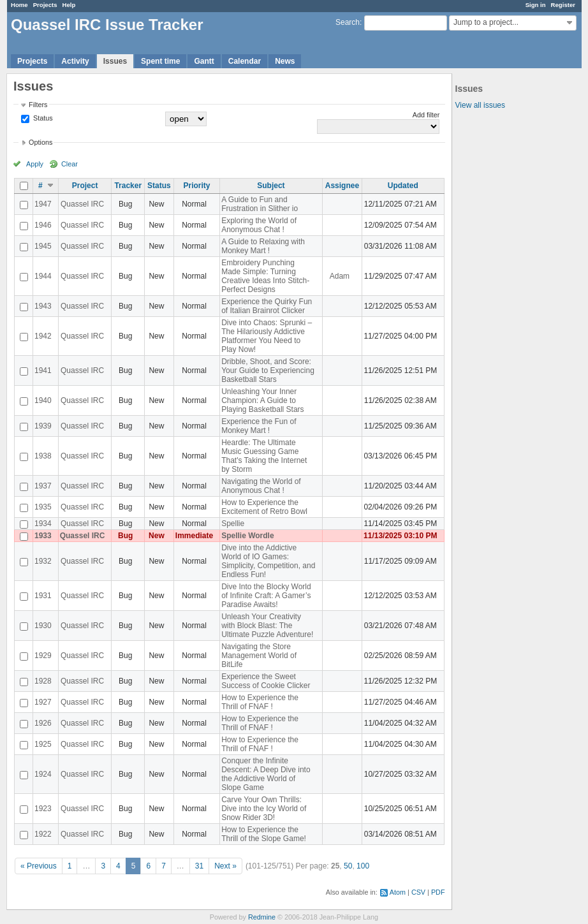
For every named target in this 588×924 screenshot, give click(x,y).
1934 (43, 524)
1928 (43, 681)
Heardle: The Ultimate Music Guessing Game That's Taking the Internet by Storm (264, 456)
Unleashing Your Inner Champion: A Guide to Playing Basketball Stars (262, 400)
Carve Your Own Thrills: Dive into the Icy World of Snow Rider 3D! (264, 809)
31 (199, 866)
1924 (43, 774)
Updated (403, 186)
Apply (35, 164)
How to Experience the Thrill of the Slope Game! (264, 834)
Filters (38, 105)
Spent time (160, 61)
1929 (43, 656)
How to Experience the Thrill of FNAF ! (260, 702)
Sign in (536, 5)
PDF (438, 892)
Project (85, 186)
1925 (43, 744)
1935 (43, 507)
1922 (43, 834)
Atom (398, 892)
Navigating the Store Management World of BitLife (259, 656)
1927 (43, 702)
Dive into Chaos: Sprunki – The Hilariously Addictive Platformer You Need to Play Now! (267, 336)
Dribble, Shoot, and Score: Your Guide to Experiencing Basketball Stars (268, 370)
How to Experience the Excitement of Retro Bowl (264, 507)
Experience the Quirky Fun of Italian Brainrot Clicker (267, 306)
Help (69, 5)
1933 (43, 536)
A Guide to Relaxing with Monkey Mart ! (263, 246)
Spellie (233, 524)
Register (563, 5)
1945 (43, 246)
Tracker (128, 186)
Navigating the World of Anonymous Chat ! (261, 486)
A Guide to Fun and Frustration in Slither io (260, 204)
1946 (43, 225)
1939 (43, 426)
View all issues (480, 105)
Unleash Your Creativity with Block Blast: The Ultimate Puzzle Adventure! (267, 626)
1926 (43, 723)
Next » (225, 866)
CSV (418, 892)
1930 (43, 626)
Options (40, 142)
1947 (43, 204)
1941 (43, 370)
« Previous (39, 866)
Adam (340, 276)
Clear (70, 164)
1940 (43, 400)
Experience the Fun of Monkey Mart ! (259, 426)
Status (42, 118)
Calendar (245, 61)
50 (348, 866)
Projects (45, 5)
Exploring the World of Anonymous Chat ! (259, 225)
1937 (43, 486)
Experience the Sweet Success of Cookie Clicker (266, 681)
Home (19, 5)
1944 (43, 276)
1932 (43, 561)
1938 (43, 456)
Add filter (426, 115)
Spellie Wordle (247, 536)
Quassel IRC (82, 204)
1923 (43, 809)
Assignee (342, 186)
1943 (43, 306)
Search (348, 22)
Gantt (204, 61)
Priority (196, 186)
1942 (43, 336)
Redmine (262, 917)
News (285, 61)
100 (363, 866)
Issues (115, 61)
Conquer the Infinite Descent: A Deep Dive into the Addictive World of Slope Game (266, 774)
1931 (43, 596)
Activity (75, 61)
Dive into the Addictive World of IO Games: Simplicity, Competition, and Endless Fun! (268, 561)
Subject (271, 186)
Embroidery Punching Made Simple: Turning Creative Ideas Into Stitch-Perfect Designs (265, 276)
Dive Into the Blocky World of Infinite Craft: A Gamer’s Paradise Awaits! (266, 596)
